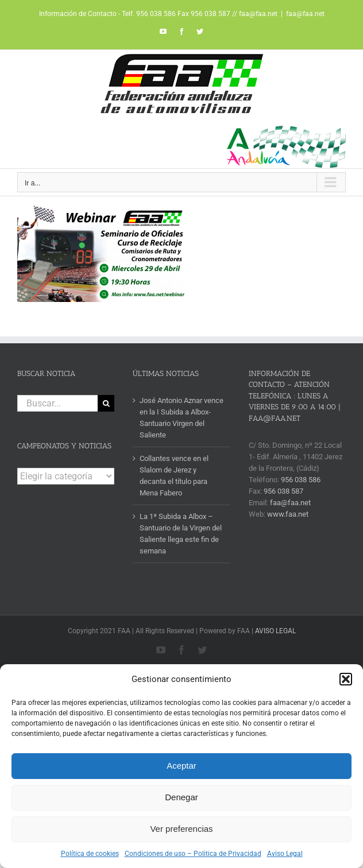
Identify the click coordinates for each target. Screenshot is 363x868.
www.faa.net (288, 514)
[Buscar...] (57, 403)
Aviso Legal (285, 854)
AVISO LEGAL (275, 631)
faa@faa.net (305, 14)
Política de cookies (90, 854)
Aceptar (181, 766)
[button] (346, 679)
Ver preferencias (181, 829)
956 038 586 (301, 480)
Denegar (181, 797)
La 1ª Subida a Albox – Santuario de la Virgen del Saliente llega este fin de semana (181, 534)
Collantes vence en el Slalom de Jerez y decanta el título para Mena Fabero (174, 476)
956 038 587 (283, 491)
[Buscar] (106, 403)
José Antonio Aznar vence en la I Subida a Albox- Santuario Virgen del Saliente (181, 418)
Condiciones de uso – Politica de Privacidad (193, 854)
